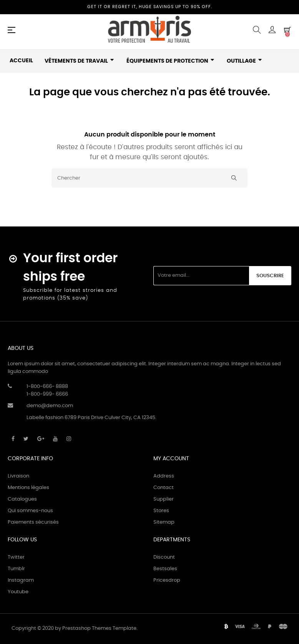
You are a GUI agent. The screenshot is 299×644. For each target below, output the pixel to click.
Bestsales (165, 569)
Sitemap (164, 522)
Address (164, 476)
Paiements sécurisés (33, 522)
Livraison (18, 476)
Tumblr (16, 569)
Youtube (18, 592)
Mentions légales (28, 488)
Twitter (16, 557)
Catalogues (22, 499)
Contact (164, 488)
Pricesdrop (167, 580)
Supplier (164, 499)
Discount (164, 557)
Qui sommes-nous (30, 511)
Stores (161, 511)
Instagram (21, 580)
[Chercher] (149, 178)
